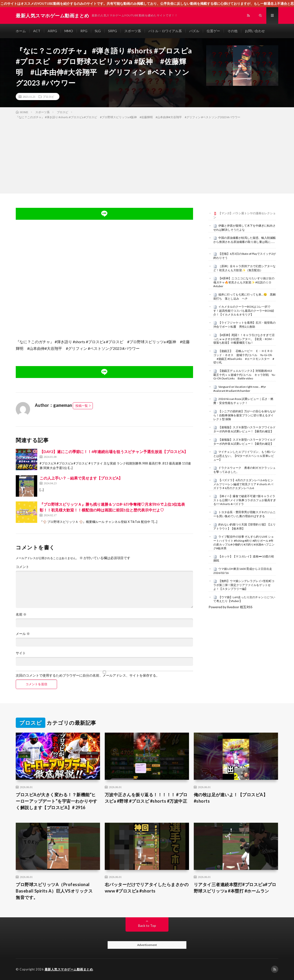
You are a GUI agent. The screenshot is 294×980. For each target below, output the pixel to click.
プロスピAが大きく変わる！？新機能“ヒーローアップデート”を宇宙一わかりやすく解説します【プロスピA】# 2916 (57, 801)
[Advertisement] (147, 155)
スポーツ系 (133, 31)
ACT (37, 31)
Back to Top (147, 926)
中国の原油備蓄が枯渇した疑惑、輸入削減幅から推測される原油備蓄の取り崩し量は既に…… (244, 240)
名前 (21, 614)
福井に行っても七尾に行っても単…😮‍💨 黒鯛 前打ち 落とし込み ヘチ (246, 296)
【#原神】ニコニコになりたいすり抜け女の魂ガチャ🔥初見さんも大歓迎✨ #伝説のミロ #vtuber (244, 282)
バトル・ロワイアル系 (165, 31)
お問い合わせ (255, 31)
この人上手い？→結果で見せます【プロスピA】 (81, 478)
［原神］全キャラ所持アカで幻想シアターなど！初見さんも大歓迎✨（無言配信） (244, 268)
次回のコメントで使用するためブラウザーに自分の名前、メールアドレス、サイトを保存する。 (88, 675)
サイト (21, 653)
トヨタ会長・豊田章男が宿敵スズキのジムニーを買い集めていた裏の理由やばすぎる (244, 514)
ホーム (21, 31)
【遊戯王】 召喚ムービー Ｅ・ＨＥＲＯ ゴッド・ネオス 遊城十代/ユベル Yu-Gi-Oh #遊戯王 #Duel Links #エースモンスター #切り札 (244, 357)
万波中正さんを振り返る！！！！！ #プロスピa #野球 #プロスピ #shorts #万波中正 (146, 798)
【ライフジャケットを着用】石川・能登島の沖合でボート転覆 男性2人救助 (244, 325)
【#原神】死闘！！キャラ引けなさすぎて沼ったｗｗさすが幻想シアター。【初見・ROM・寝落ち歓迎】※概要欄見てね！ (244, 339)
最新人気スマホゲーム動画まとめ (69, 969)
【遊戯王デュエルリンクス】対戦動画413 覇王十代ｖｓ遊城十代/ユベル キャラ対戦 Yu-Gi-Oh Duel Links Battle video (244, 375)
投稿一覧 (82, 406)
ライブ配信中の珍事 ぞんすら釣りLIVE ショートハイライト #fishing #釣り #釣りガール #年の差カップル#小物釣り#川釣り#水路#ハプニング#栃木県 (244, 542)
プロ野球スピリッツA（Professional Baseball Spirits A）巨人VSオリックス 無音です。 (56, 891)
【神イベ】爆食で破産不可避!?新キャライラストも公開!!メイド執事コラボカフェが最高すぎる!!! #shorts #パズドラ (245, 500)
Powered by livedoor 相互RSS (231, 607)
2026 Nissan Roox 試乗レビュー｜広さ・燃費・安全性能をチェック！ (243, 401)
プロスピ (48, 97)
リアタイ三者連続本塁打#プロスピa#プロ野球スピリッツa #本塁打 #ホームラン (235, 888)
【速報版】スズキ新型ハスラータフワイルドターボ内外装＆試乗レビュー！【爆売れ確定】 (244, 429)
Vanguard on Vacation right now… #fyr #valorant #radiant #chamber (240, 389)
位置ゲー (213, 31)
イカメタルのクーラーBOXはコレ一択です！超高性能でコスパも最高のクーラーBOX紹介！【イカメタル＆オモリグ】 (244, 311)
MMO (69, 31)
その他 (232, 31)
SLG (98, 31)
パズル (194, 31)
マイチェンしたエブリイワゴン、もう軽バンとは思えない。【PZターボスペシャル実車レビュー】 (244, 456)
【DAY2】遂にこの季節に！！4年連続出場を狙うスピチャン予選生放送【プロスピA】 (114, 452)
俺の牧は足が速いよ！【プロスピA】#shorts (231, 798)
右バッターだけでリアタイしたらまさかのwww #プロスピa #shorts (147, 888)
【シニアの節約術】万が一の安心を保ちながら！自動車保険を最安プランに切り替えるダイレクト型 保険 (244, 415)
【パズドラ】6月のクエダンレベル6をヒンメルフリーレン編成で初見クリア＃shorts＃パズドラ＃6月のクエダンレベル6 (243, 484)
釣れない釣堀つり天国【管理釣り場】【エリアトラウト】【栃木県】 (244, 526)
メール (23, 634)
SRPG (113, 31)
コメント (22, 567)
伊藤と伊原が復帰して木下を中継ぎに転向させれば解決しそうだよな (244, 228)
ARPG (52, 31)
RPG (84, 31)
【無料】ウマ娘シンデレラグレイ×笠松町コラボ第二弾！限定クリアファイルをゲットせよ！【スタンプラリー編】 (244, 585)
